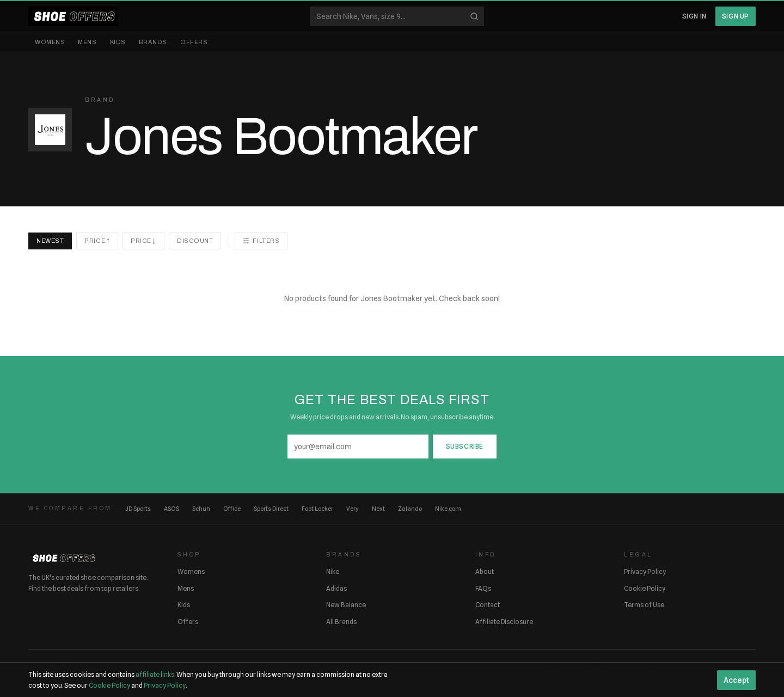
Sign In (694, 16)
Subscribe (465, 446)
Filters (261, 241)
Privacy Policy (645, 571)
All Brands (341, 622)
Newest (50, 241)
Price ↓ (143, 241)
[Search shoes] (397, 16)
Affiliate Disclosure (504, 622)
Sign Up (736, 16)
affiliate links (155, 674)
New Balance (346, 605)
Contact (488, 605)
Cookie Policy (645, 588)
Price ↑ (97, 241)
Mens (87, 42)
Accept (736, 680)
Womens (50, 42)
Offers (194, 42)
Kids (118, 42)
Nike (333, 571)
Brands (153, 42)
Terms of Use (644, 605)
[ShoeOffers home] (73, 16)
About (485, 571)
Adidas (336, 588)
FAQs (483, 588)
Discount (195, 241)
